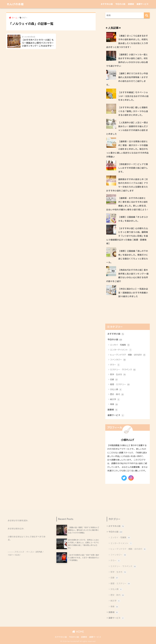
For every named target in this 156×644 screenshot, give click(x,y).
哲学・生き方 (118, 375)
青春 (114, 404)
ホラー (115, 365)
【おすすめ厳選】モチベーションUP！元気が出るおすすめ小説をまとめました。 (133, 96)
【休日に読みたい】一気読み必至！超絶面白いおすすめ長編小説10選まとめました (133, 293)
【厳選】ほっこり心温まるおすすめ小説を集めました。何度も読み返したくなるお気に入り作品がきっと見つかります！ (127, 41)
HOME (78, 632)
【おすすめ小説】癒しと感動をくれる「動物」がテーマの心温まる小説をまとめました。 (133, 111)
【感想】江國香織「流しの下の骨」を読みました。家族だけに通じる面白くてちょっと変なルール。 (127, 257)
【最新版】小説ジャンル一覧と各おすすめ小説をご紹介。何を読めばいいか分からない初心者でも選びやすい (127, 60)
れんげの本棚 (16, 4)
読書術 (131, 4)
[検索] (147, 15)
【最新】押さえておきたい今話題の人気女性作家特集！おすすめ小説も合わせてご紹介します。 (127, 79)
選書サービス (142, 4)
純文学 (115, 400)
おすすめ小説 (107, 4)
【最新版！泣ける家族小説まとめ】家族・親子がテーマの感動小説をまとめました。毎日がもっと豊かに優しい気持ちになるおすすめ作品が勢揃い (127, 149)
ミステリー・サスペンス (123, 370)
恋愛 (114, 380)
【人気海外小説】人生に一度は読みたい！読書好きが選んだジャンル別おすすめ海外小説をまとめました (127, 128)
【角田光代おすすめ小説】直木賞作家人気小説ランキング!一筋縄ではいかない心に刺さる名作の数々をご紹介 (127, 276)
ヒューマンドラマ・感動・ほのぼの (128, 355)
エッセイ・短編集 (120, 345)
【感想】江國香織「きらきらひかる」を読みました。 (133, 219)
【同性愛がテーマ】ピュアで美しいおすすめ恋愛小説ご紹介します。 (133, 168)
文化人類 (116, 390)
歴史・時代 (117, 394)
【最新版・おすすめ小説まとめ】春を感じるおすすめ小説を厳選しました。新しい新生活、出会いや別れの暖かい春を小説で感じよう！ (127, 204)
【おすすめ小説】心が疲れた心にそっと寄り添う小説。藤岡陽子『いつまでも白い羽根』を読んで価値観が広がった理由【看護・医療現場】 (127, 236)
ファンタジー (118, 360)
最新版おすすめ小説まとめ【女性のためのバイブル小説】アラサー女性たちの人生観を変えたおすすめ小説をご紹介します (127, 185)
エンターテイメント (121, 350)
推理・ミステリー (120, 385)
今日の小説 (120, 4)
